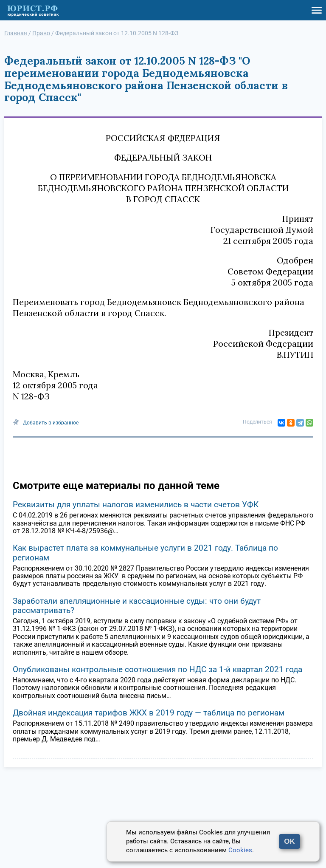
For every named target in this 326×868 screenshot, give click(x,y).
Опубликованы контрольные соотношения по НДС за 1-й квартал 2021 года (157, 669)
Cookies (240, 850)
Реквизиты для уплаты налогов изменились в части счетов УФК (136, 505)
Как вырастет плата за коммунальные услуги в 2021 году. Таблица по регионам (145, 553)
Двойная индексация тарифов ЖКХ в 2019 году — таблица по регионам (149, 713)
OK (289, 841)
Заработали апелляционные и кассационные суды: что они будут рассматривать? (137, 606)
